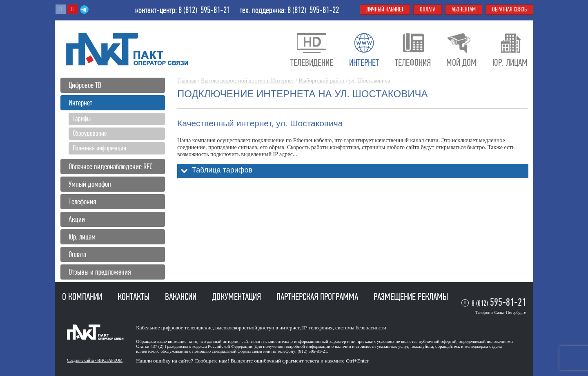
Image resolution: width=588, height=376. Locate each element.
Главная (187, 81)
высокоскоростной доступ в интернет (257, 328)
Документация (237, 297)
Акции (77, 219)
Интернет (80, 103)
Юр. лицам (82, 237)
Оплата (77, 254)
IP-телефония (317, 328)
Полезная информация (99, 148)
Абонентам (464, 9)
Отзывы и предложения (100, 272)
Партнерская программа (318, 297)
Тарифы (82, 119)
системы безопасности (361, 328)
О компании (83, 297)
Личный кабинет (385, 9)
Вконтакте (61, 9)
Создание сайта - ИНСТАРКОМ (95, 360)
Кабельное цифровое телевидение (174, 328)
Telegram (84, 9)
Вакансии (182, 297)
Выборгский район (321, 81)
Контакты (135, 297)
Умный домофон (90, 184)
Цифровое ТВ (85, 85)
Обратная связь (509, 9)
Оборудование (90, 133)
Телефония (82, 202)
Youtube (72, 9)
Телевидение (312, 63)
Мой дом (461, 63)
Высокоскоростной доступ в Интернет (247, 81)
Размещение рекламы (411, 297)
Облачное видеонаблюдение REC (111, 167)
